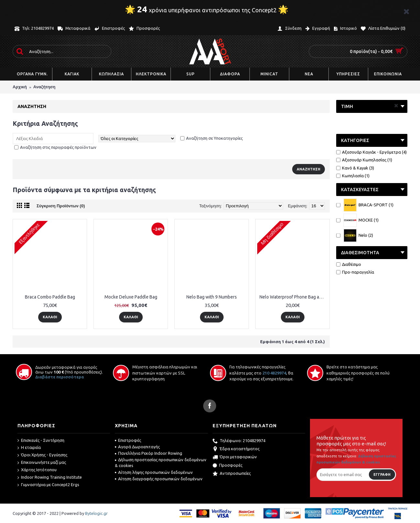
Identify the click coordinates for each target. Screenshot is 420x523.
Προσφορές (227, 466)
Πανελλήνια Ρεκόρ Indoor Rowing (149, 453)
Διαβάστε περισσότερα (60, 377)
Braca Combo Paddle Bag (50, 297)
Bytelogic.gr (96, 513)
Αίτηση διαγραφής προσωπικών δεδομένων (159, 479)
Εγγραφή (382, 474)
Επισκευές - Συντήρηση (41, 441)
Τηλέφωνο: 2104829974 (239, 441)
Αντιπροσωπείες (232, 474)
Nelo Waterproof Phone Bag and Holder (294, 297)
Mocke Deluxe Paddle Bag (131, 297)
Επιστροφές (128, 440)
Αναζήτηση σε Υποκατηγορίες (214, 138)
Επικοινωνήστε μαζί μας (42, 463)
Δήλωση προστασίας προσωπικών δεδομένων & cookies (161, 463)
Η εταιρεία (29, 448)
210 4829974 (274, 373)
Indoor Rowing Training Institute (50, 477)
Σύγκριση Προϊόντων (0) (61, 206)
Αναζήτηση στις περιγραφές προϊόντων (58, 147)
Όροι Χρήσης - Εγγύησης (42, 455)
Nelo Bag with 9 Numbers (212, 297)
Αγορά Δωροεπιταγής (137, 447)
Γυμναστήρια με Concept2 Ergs (48, 485)
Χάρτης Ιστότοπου (37, 470)
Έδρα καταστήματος (236, 449)
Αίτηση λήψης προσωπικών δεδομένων (154, 472)
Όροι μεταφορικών (235, 457)
